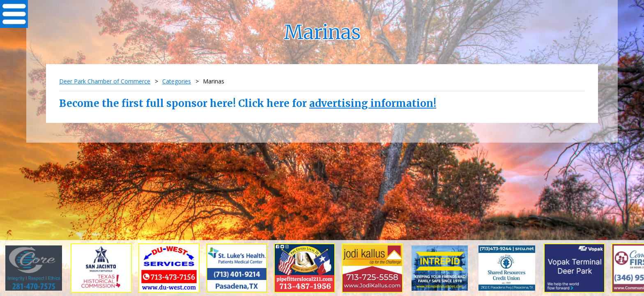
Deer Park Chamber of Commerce (105, 81)
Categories (177, 81)
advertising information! (373, 103)
